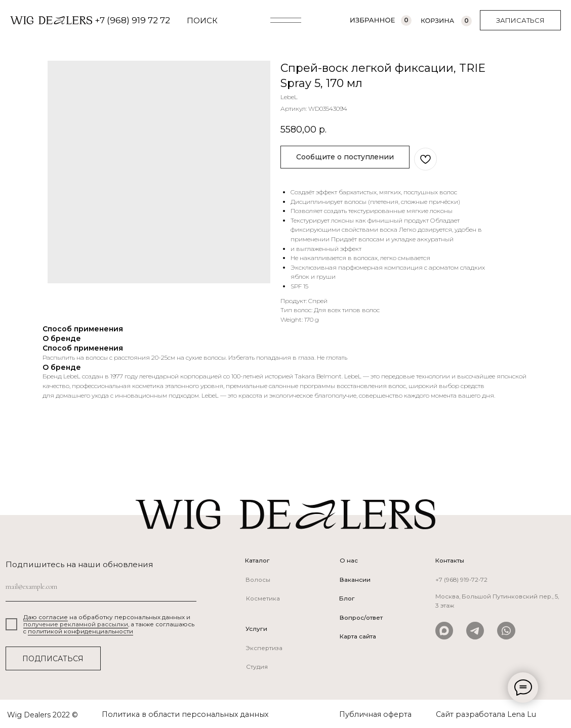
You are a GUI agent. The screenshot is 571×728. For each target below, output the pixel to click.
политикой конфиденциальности (80, 631)
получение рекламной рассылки (76, 624)
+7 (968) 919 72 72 (132, 20)
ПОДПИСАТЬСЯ (53, 659)
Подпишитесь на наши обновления (79, 564)
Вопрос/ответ (361, 618)
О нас (349, 561)
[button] (520, 20)
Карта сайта (358, 636)
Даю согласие (46, 617)
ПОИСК (202, 20)
